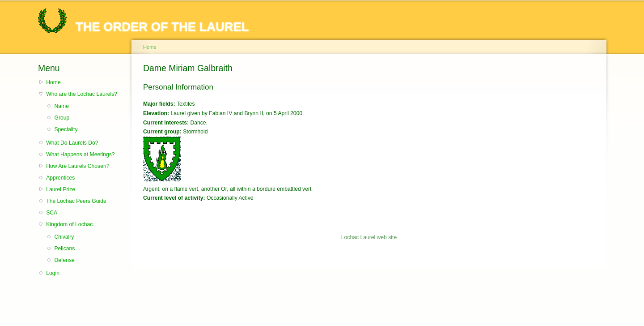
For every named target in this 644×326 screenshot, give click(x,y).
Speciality (66, 129)
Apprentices (60, 178)
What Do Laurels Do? (72, 143)
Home (53, 82)
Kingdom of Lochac (69, 224)
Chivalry (64, 237)
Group (62, 118)
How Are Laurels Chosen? (78, 166)
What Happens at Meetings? (80, 154)
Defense (64, 260)
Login (53, 273)
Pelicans (64, 249)
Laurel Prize (61, 189)
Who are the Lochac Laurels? (82, 94)
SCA (52, 213)
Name (61, 106)
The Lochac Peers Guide (76, 201)
